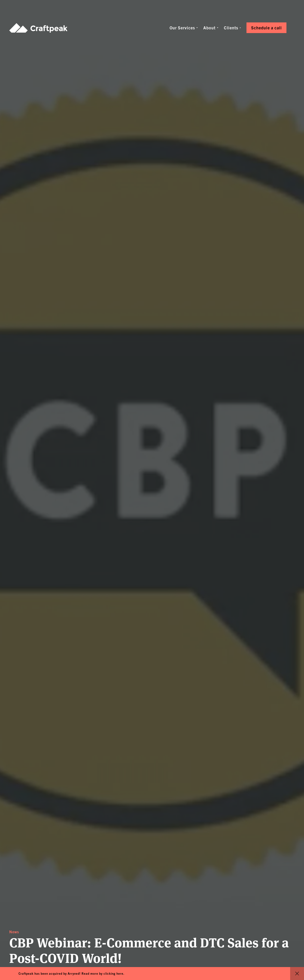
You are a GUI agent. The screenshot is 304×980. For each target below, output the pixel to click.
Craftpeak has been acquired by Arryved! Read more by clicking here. (71, 973)
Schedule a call (266, 28)
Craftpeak (38, 28)
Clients (231, 28)
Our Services (182, 28)
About (209, 28)
